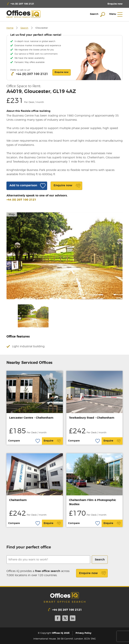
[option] (65, 256)
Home (10, 28)
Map (12, 214)
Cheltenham (18, 500)
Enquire (52, 441)
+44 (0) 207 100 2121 (21, 200)
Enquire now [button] (62, 72)
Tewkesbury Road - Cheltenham (92, 418)
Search (24, 28)
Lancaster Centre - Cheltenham (31, 418)
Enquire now (93, 573)
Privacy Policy (83, 633)
